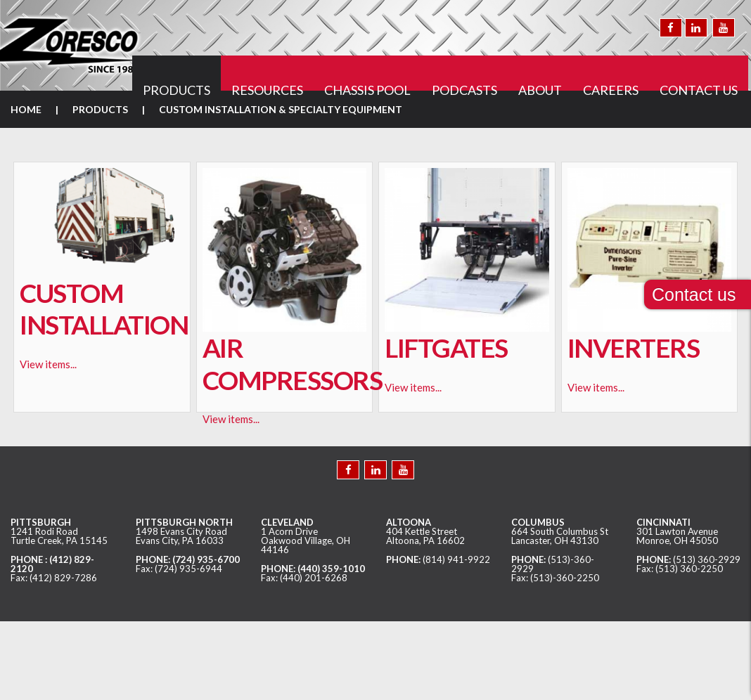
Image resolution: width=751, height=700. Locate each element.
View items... (48, 364)
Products (100, 109)
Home (26, 109)
